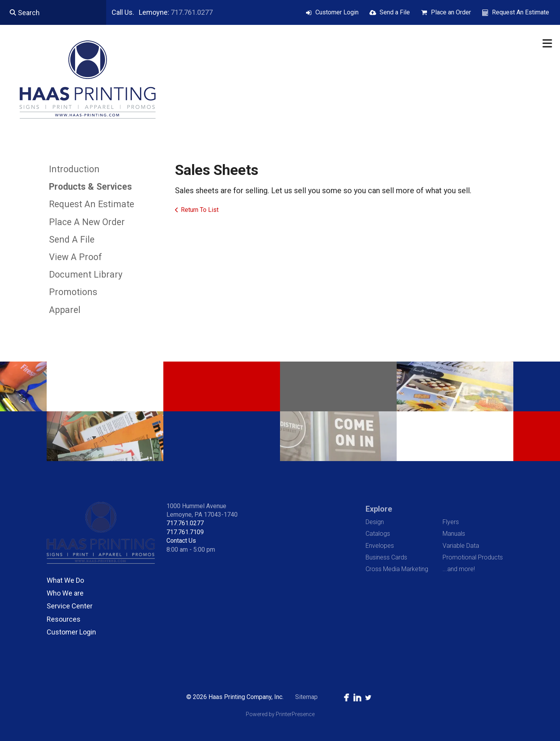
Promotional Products (473, 557)
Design (375, 522)
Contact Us (181, 541)
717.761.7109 (185, 532)
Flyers (451, 522)
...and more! (459, 569)
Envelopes (380, 546)
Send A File (72, 240)
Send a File (395, 12)
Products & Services (90, 187)
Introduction (74, 169)
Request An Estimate (521, 12)
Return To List (200, 210)
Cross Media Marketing (397, 569)
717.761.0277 (192, 12)
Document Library (86, 275)
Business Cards (386, 557)
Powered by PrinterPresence (280, 714)
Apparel (65, 310)
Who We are (65, 593)
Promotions (73, 292)
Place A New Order (87, 222)
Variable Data (461, 546)
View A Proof (75, 257)
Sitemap (306, 697)
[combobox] (53, 12)
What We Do (65, 580)
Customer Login (337, 12)
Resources (64, 619)
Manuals (454, 534)
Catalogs (378, 534)
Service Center (70, 606)
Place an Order (451, 12)
